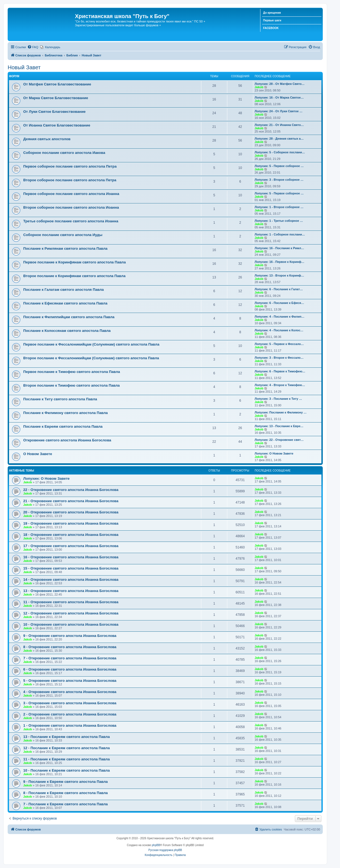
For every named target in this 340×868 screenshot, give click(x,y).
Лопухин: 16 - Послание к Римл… (279, 248)
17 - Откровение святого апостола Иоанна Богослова (71, 546)
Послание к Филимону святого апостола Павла (66, 413)
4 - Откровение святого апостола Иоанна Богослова (70, 692)
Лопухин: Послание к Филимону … (281, 412)
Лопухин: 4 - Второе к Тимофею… (280, 385)
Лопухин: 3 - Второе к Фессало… (279, 358)
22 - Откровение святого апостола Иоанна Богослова (71, 490)
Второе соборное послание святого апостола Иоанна (71, 207)
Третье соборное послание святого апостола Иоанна (71, 221)
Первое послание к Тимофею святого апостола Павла (72, 372)
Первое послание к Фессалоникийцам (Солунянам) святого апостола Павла (91, 344)
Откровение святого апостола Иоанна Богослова (67, 440)
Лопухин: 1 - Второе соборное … (279, 207)
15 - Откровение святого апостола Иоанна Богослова (71, 568)
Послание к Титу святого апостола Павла (60, 399)
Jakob (259, 87)
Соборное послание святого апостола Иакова (64, 153)
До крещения (272, 13)
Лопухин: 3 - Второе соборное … (279, 180)
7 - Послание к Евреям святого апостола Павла (66, 804)
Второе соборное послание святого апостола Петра (70, 180)
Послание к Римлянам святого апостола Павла (65, 248)
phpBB (156, 845)
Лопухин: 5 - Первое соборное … (279, 166)
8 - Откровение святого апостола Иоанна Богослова (70, 647)
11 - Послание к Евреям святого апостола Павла (66, 759)
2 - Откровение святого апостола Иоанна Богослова (70, 714)
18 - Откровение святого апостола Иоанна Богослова (71, 535)
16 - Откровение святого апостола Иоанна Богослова (71, 557)
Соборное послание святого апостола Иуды (63, 235)
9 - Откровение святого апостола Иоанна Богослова (70, 636)
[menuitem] (33, 47)
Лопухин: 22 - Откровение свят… (279, 440)
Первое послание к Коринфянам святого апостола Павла (75, 262)
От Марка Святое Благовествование (56, 98)
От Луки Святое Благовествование (54, 112)
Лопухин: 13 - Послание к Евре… (279, 426)
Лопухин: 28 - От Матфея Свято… (280, 84)
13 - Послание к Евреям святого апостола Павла (66, 737)
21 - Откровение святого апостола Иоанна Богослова (71, 501)
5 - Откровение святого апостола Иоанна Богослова (70, 681)
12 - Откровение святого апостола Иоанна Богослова (71, 613)
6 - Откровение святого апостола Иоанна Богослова (70, 669)
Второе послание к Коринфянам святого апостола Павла (74, 276)
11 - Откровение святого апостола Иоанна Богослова (71, 602)
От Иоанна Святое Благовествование (57, 125)
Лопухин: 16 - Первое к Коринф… (280, 262)
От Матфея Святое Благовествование (57, 84)
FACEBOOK (271, 28)
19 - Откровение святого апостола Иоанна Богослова (71, 523)
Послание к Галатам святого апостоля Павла (63, 290)
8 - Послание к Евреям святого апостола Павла (66, 793)
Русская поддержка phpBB (165, 850)
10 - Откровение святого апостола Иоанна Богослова (71, 624)
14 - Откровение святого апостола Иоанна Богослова (71, 580)
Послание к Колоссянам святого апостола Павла (67, 331)
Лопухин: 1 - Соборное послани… (280, 234)
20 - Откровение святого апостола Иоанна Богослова (71, 512)
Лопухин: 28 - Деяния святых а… (279, 139)
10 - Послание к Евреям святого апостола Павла (66, 770)
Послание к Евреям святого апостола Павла (63, 426)
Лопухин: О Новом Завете (274, 453)
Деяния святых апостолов (47, 139)
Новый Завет (24, 67)
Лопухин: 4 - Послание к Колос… (279, 330)
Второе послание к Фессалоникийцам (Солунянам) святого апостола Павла (91, 358)
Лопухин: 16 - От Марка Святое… (279, 97)
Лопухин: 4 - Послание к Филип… (280, 317)
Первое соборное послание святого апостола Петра (70, 166)
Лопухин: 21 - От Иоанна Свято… (279, 125)
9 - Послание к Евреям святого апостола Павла (66, 782)
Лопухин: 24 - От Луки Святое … (279, 111)
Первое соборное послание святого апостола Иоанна (71, 194)
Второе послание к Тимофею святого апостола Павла (72, 385)
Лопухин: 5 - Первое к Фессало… (279, 344)
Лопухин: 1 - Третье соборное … (279, 221)
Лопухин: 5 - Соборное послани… (280, 152)
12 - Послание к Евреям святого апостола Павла (66, 748)
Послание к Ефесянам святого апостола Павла (65, 303)
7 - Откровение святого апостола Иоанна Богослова (70, 658)
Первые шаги (272, 20)
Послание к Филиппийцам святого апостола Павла (69, 317)
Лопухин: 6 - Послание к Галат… (279, 289)
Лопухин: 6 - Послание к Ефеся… (279, 303)
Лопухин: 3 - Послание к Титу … (278, 399)
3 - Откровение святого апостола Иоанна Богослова (70, 703)
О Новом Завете (38, 454)
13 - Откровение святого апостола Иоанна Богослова (71, 591)
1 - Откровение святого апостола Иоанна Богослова (70, 725)
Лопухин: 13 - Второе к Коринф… (279, 275)
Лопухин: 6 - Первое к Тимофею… (280, 371)
